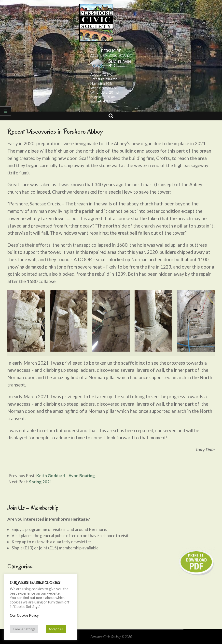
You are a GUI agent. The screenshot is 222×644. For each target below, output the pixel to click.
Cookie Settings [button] (24, 629)
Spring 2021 (41, 482)
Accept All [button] (56, 629)
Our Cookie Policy (24, 615)
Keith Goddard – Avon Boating (66, 476)
